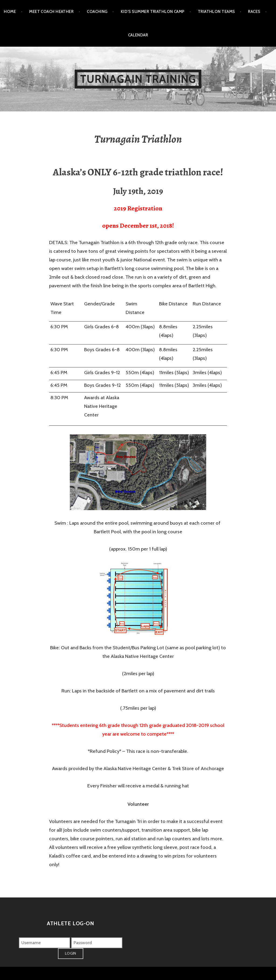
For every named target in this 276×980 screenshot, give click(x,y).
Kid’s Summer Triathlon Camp (153, 12)
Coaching (97, 12)
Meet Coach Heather (51, 12)
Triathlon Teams (216, 12)
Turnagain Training (138, 79)
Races (254, 12)
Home (10, 12)
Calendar (138, 35)
